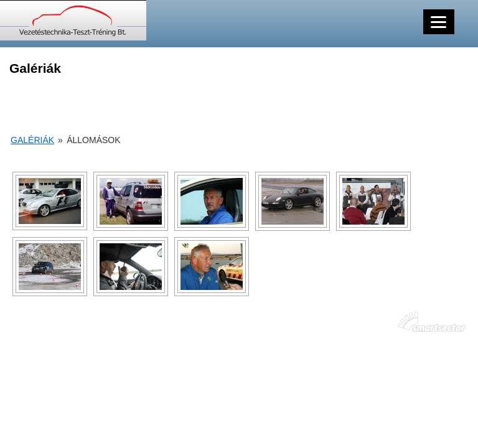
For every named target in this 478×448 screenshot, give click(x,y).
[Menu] (439, 22)
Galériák (32, 140)
